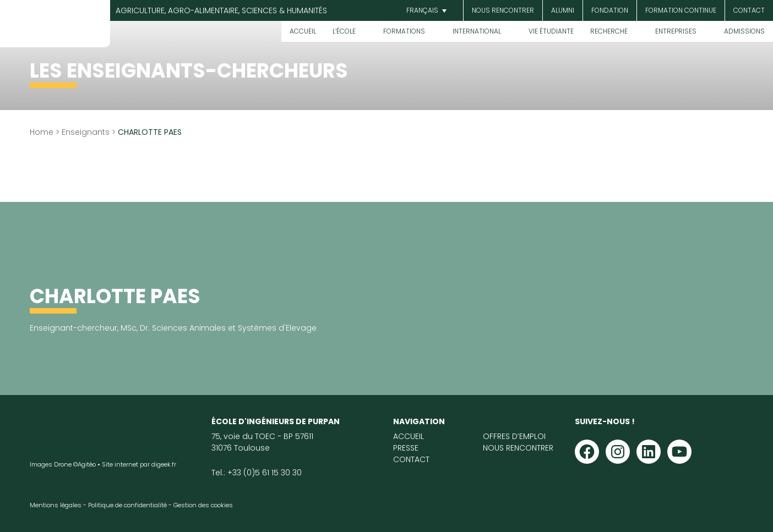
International (477, 31)
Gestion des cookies (203, 505)
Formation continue (681, 10)
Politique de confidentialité (127, 505)
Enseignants (86, 132)
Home (42, 132)
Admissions (744, 31)
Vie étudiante (551, 31)
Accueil (303, 31)
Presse (406, 448)
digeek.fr (164, 464)
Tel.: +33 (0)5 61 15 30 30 (257, 473)
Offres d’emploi (514, 436)
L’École (344, 31)
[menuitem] (425, 11)
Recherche (609, 31)
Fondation (610, 10)
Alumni (563, 10)
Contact (749, 10)
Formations (404, 31)
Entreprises (676, 31)
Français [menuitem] (422, 10)
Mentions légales (56, 505)
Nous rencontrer (503, 10)
